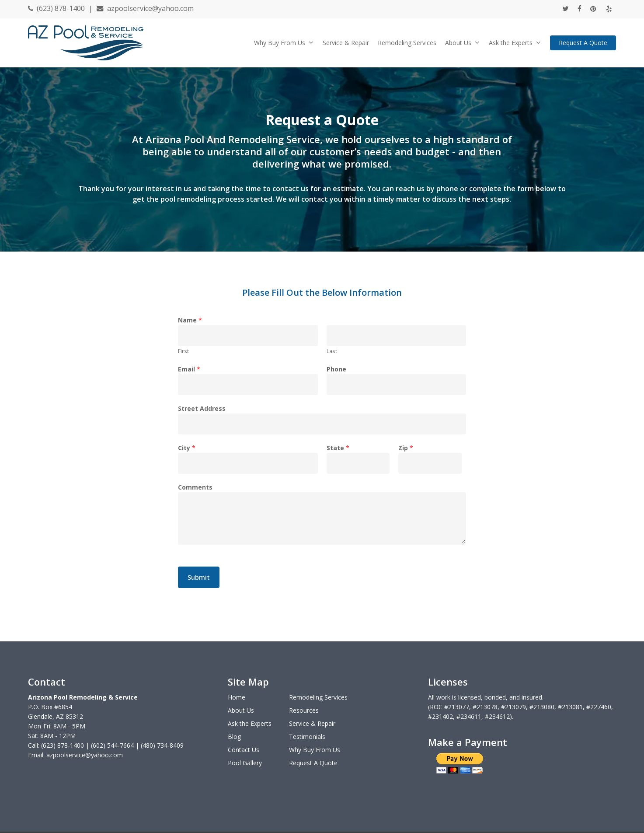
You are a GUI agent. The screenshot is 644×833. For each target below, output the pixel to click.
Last (332, 351)
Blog (234, 737)
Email (189, 369)
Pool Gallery (245, 763)
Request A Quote (313, 763)
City (187, 448)
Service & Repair (312, 723)
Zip (406, 448)
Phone (336, 369)
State (338, 448)
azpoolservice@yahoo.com (150, 8)
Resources (304, 710)
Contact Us (244, 750)
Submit (199, 577)
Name (190, 320)
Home (237, 697)
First (183, 351)
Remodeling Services (318, 697)
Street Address (202, 408)
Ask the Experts (250, 723)
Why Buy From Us (315, 750)
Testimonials (307, 737)
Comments (195, 487)
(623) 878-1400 (61, 8)
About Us (241, 710)
